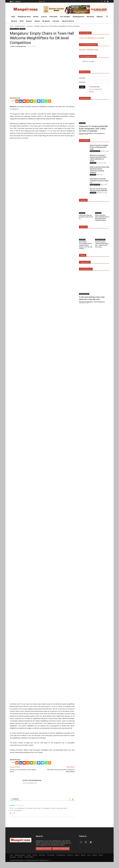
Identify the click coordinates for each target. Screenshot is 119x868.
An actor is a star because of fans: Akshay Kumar (23, 771)
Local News (30, 26)
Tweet (13, 101)
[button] (107, 17)
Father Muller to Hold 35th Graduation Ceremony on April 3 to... (99, 181)
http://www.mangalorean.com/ (30, 783)
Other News (53, 17)
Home (13, 17)
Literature (56, 21)
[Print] (28, 101)
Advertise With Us (68, 21)
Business (29, 21)
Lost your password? (95, 89)
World (21, 21)
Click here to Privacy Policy (61, 849)
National (14, 21)
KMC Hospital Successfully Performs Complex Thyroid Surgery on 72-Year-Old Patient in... (86, 245)
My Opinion (46, 21)
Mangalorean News (24, 17)
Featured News (85, 141)
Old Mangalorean (78, 17)
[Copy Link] (35, 101)
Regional (100, 17)
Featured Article (85, 98)
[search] (92, 62)
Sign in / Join (42, 1)
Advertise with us (85, 33)
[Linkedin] (21, 101)
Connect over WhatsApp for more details (92, 38)
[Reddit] (17, 101)
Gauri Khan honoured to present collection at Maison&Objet (61, 771)
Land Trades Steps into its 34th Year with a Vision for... (86, 217)
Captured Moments (86, 269)
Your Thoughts (65, 17)
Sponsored (83, 227)
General (37, 21)
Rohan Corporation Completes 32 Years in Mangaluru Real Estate (99, 147)
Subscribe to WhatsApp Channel (89, 50)
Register (91, 92)
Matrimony (90, 17)
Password (82, 82)
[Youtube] (24, 101)
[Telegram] (42, 101)
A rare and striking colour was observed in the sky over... (92, 298)
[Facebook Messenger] (39, 101)
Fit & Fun (44, 17)
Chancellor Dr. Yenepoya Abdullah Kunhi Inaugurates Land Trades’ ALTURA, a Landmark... (93, 129)
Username (82, 78)
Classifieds (93, 175)
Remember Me (95, 87)
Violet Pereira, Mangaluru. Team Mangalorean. (92, 133)
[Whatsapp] (46, 101)
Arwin (49, 860)
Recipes (36, 17)
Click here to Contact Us (44, 849)
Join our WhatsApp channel (88, 45)
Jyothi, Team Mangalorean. (19, 46)
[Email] (31, 101)
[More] (50, 101)
